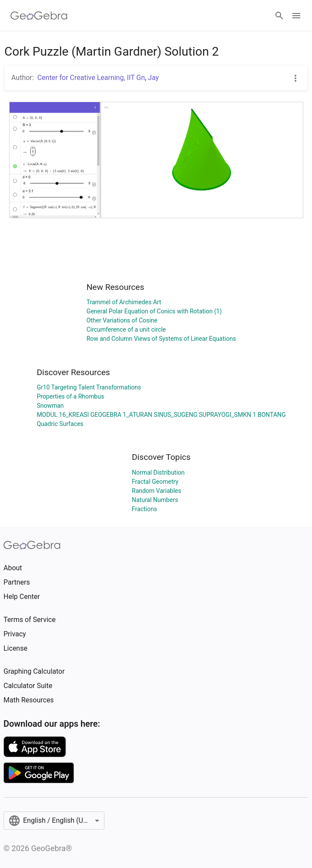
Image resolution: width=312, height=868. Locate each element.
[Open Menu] (296, 16)
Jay (153, 78)
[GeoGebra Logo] (39, 16)
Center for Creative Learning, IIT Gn (91, 78)
